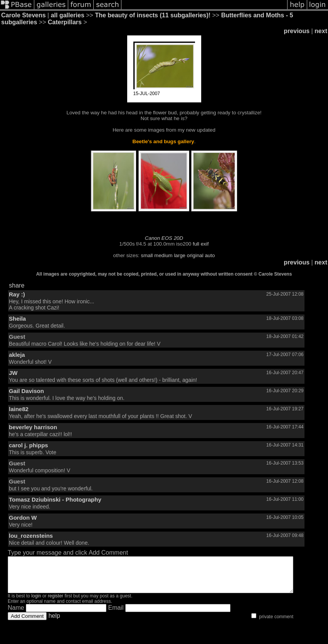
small (147, 255)
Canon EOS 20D (164, 238)
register (56, 603)
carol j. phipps (29, 445)
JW (13, 373)
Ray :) (17, 294)
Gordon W (23, 518)
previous (297, 31)
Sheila (17, 319)
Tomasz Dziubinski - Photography (55, 499)
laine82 (19, 409)
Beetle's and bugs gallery (163, 141)
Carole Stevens (24, 15)
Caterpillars (65, 22)
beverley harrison (33, 427)
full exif (201, 244)
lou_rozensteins (31, 536)
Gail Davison (26, 391)
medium (163, 255)
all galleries (68, 15)
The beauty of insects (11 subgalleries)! (153, 15)
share (17, 285)
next (321, 31)
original (195, 255)
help (54, 623)
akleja (17, 355)
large (180, 255)
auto (210, 255)
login (36, 603)
